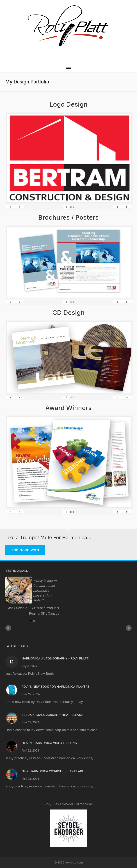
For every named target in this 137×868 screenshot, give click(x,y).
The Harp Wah (25, 550)
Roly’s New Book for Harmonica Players (56, 687)
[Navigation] (68, 69)
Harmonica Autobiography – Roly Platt (55, 658)
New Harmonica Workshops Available (53, 771)
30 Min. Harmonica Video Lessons (49, 743)
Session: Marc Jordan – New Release (52, 715)
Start (31, 621)
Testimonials (17, 571)
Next (129, 628)
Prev (8, 628)
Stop (34, 621)
